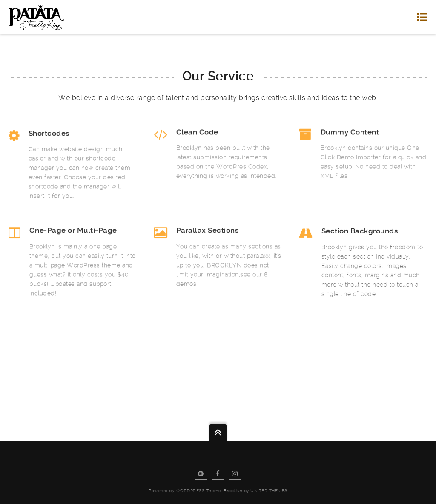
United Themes (269, 491)
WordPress (190, 491)
